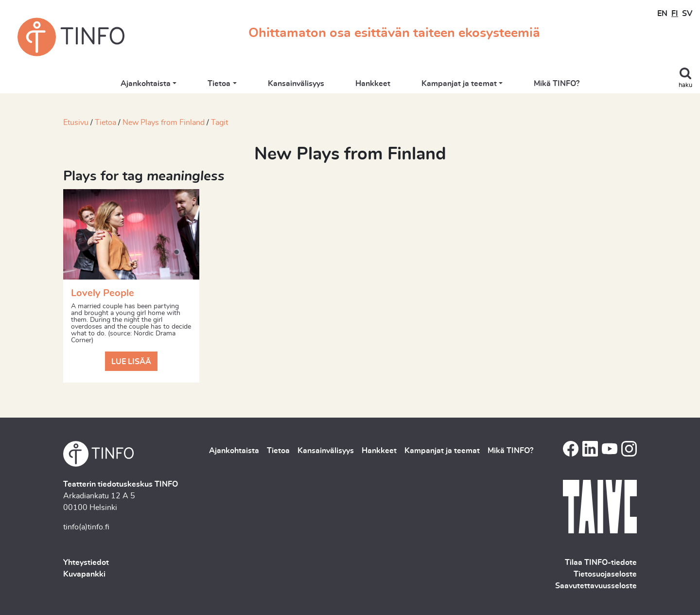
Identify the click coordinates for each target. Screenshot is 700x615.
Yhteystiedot (86, 562)
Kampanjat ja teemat (459, 84)
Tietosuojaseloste (605, 574)
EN (662, 14)
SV (687, 14)
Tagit (219, 123)
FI (675, 14)
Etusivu (76, 123)
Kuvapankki (84, 574)
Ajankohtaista (146, 84)
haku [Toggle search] (685, 85)
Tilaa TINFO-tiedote (601, 562)
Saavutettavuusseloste (596, 586)
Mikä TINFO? (557, 84)
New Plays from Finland (164, 123)
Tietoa (219, 84)
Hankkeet (373, 84)
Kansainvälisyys (296, 84)
